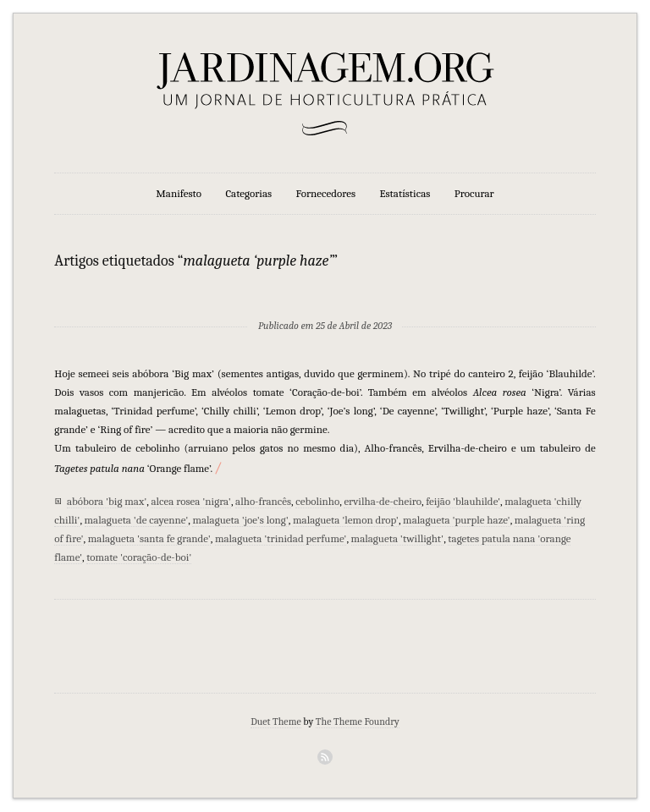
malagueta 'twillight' (398, 538)
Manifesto (179, 193)
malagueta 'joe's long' (240, 520)
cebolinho (317, 501)
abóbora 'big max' (107, 501)
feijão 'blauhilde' (463, 501)
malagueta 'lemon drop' (346, 520)
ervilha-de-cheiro (383, 501)
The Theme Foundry (358, 721)
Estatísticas (405, 193)
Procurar (474, 193)
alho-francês (263, 501)
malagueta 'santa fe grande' (149, 538)
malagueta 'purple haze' (457, 520)
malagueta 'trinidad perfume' (281, 538)
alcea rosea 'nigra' (190, 501)
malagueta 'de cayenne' (137, 520)
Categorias (248, 193)
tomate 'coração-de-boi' (139, 557)
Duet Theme (276, 721)
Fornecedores (326, 193)
